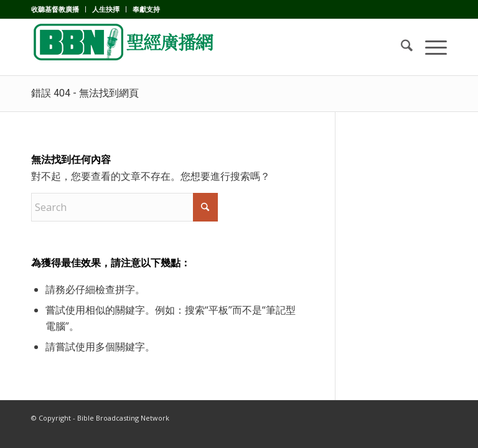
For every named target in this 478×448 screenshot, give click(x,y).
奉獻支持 (146, 9)
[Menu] (430, 47)
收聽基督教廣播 (55, 9)
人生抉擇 (106, 9)
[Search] (401, 47)
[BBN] (124, 47)
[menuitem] (59, 9)
